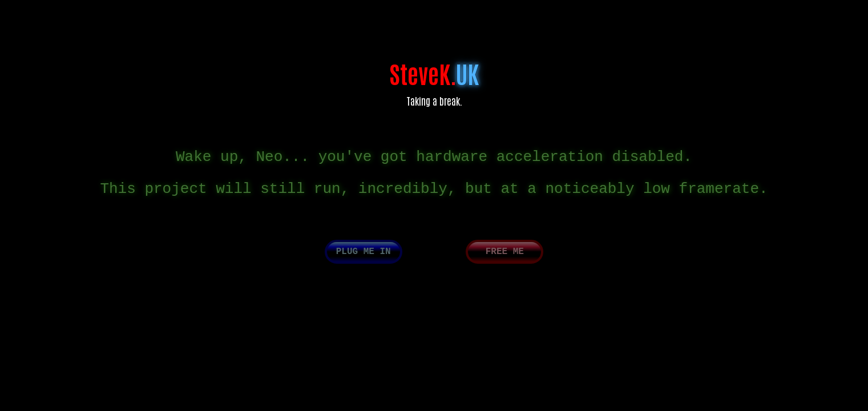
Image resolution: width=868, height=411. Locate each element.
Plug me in (364, 260)
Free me (505, 260)
